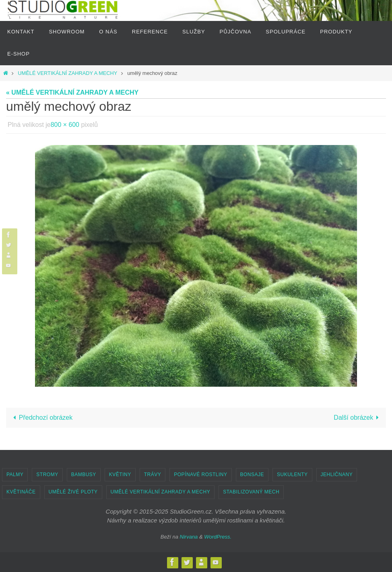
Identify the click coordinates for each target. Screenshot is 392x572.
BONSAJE (252, 475)
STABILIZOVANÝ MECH (251, 492)
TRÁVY (153, 475)
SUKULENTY (292, 475)
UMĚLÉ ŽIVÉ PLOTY (73, 492)
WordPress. (218, 537)
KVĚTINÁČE (21, 492)
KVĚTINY (120, 475)
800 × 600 (65, 125)
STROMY (47, 475)
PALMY (15, 475)
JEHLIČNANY (337, 475)
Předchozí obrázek (41, 418)
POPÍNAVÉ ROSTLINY (200, 475)
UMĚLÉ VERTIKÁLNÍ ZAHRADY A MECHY (67, 73)
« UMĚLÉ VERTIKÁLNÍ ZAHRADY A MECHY (72, 92)
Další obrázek (358, 418)
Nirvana (189, 537)
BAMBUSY (84, 475)
